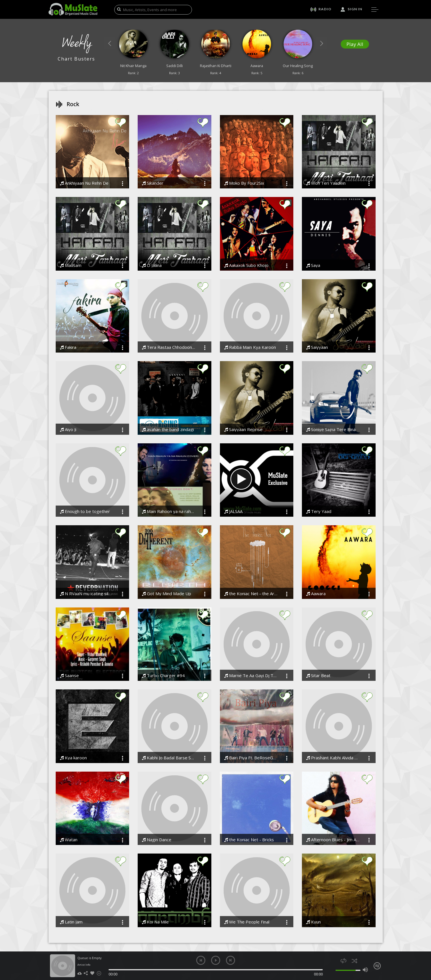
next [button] (230, 960)
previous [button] (201, 960)
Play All (355, 44)
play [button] (216, 960)
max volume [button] (365, 970)
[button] (110, 43)
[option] (133, 54)
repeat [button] (343, 961)
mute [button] (333, 970)
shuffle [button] (355, 961)
